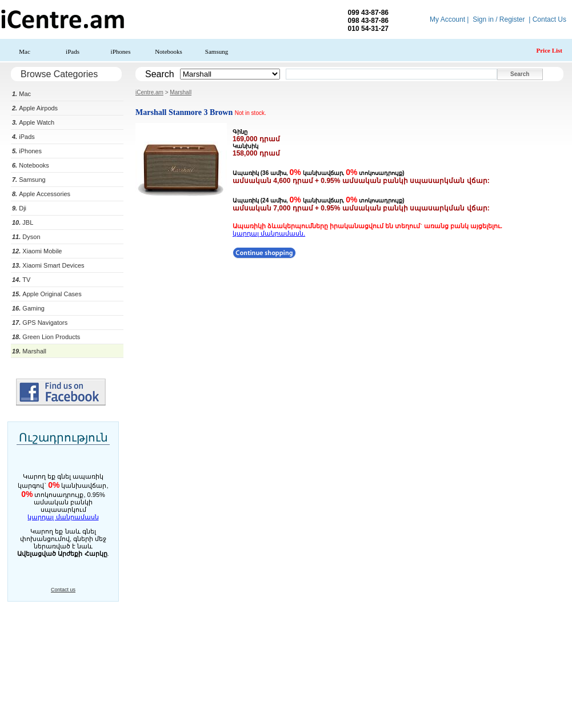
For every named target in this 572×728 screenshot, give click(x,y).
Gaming (28, 308)
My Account (447, 19)
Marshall (29, 351)
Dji (19, 208)
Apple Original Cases (47, 294)
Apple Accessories (41, 194)
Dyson (26, 237)
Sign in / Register (499, 19)
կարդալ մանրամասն (63, 517)
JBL (23, 222)
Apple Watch (33, 122)
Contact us (63, 590)
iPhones (121, 51)
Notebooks (169, 51)
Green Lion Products (46, 337)
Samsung (217, 51)
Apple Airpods (35, 108)
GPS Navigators (40, 323)
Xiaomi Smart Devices (48, 265)
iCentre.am (149, 92)
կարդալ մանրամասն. (269, 233)
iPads (73, 51)
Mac (25, 51)
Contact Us (549, 19)
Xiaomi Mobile (37, 251)
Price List (549, 50)
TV (21, 280)
